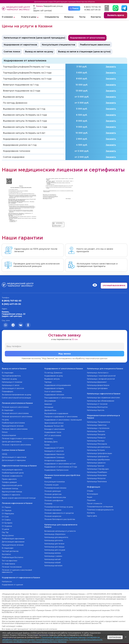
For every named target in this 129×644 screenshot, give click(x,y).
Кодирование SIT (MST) (54, 448)
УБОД (4, 453)
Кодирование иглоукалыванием (58, 385)
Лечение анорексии (53, 516)
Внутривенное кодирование (56, 413)
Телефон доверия (9, 481)
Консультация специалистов (58, 45)
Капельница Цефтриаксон (98, 455)
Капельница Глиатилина (97, 481)
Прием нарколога (9, 477)
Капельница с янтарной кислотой (101, 379)
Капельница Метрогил (96, 477)
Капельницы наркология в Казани (104, 393)
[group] (20, 202)
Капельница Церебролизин (98, 459)
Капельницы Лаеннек (96, 430)
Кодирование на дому (54, 376)
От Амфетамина (8, 562)
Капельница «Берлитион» (55, 533)
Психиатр (48, 503)
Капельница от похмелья (12, 382)
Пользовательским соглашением (52, 640)
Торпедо (48, 382)
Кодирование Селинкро (54, 457)
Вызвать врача (116, 15)
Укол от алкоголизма (53, 392)
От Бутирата (7, 521)
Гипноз (5, 432)
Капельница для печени (54, 543)
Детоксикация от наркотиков (14, 456)
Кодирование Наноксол (54, 454)
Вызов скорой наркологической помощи (19, 496)
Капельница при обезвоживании (101, 400)
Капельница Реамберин (97, 471)
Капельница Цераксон (96, 462)
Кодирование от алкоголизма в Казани (64, 369)
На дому (5, 419)
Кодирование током (53, 432)
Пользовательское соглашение (100, 505)
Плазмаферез (7, 392)
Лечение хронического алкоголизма (17, 416)
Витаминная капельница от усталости (60, 530)
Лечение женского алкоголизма (15, 413)
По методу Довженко (53, 373)
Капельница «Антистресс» (98, 373)
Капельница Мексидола (97, 443)
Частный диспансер (10, 549)
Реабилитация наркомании (13, 536)
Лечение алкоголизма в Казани (17, 403)
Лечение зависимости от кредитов (59, 512)
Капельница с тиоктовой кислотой (101, 376)
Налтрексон (7, 579)
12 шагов (5, 527)
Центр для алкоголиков (12, 441)
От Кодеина (7, 524)
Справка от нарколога (11, 493)
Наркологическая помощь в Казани (19, 464)
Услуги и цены (29, 17)
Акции (90, 496)
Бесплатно (6, 552)
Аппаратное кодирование (55, 461)
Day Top (5, 530)
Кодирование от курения (12, 582)
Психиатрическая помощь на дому (59, 506)
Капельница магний (52, 558)
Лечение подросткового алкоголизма (18, 438)
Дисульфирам (50, 401)
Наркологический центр (12, 484)
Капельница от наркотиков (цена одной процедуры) (34, 38)
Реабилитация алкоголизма (13, 422)
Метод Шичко (8, 533)
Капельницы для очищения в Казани (105, 369)
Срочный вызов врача (114, 286)
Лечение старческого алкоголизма (16, 444)
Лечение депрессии (53, 494)
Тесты (82, 17)
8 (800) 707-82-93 (92, 7)
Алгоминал (49, 407)
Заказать (111, 67)
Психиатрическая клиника (55, 487)
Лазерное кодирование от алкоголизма (61, 417)
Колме (47, 445)
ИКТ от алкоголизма (53, 435)
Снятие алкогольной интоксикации (16, 398)
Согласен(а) (115, 637)
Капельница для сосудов (55, 549)
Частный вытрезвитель (11, 376)
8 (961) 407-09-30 (93, 10)
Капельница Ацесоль (96, 410)
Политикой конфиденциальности (85, 640)
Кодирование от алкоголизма (87, 38)
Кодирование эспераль (54, 388)
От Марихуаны (8, 511)
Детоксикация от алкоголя (13, 388)
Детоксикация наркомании (13, 540)
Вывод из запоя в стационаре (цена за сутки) (84, 52)
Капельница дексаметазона (98, 446)
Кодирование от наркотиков (20, 45)
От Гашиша (7, 508)
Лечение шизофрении (54, 500)
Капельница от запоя (11, 385)
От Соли (5, 514)
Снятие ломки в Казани (13, 449)
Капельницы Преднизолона (98, 421)
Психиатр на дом (51, 484)
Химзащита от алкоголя (54, 451)
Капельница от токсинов (97, 403)
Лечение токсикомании (12, 565)
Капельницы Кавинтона (97, 424)
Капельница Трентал (96, 465)
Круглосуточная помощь (12, 490)
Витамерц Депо (51, 442)
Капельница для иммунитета (56, 536)
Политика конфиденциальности (100, 508)
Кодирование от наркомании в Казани (21, 575)
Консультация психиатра (55, 481)
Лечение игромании (53, 509)
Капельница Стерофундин (98, 468)
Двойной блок (50, 410)
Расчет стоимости (95, 502)
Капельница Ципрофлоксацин (99, 452)
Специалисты (52, 17)
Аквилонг (48, 404)
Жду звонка (64, 354)
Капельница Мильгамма (97, 474)
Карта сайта (92, 514)
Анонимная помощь (10, 487)
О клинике (7, 17)
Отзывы (90, 489)
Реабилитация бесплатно (13, 555)
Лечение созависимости (12, 474)
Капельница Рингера (96, 440)
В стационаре (8, 373)
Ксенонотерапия (9, 435)
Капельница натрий (52, 561)
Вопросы (69, 17)
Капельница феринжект (97, 382)
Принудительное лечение (13, 425)
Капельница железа (53, 552)
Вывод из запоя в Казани (14, 369)
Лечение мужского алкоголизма (15, 407)
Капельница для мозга (54, 539)
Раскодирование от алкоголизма (58, 398)
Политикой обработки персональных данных (63, 637)
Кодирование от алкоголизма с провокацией (63, 420)
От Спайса (6, 518)
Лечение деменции (53, 491)
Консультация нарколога (12, 468)
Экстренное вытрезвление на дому (17, 395)
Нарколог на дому (9, 379)
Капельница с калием (53, 555)
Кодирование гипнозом (54, 395)
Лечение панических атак (55, 497)
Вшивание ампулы (52, 379)
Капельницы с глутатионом (98, 427)
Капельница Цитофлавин (97, 388)
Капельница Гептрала (96, 449)
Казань (40, 6)
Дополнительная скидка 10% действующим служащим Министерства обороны (65, 2)
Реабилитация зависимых (95, 45)
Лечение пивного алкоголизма (15, 429)
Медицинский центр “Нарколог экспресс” (16, 8)
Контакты (96, 17)
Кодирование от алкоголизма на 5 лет (60, 464)
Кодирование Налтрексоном (56, 470)
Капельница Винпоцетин (97, 407)
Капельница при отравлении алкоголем (103, 397)
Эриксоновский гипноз (54, 423)
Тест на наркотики (10, 558)
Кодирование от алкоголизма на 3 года (61, 467)
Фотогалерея (92, 492)
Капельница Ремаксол (96, 437)
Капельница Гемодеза (96, 433)
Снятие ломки (12, 52)
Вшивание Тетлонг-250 (54, 426)
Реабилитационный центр (13, 471)
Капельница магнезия (53, 564)
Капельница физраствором (98, 385)
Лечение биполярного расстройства (60, 519)
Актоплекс (49, 439)
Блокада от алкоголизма (54, 429)
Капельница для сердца (54, 546)
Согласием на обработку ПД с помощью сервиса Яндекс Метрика (34, 642)
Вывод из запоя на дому (39, 52)
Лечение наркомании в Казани (17, 501)
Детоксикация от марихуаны (14, 459)
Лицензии (91, 499)
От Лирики (6, 505)
